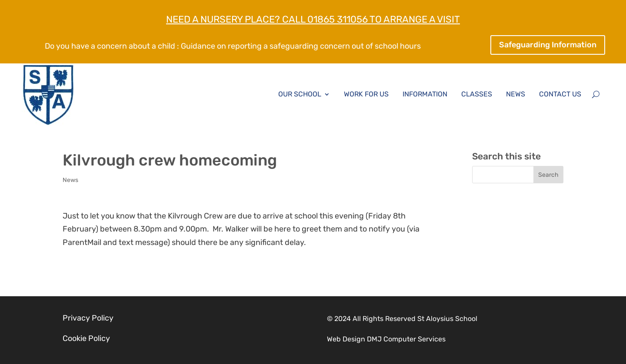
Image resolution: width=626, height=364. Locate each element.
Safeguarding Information (548, 45)
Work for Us (366, 94)
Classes (477, 94)
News (516, 94)
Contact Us (560, 94)
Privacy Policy (88, 318)
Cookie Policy (86, 338)
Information (425, 94)
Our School (300, 94)
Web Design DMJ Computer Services (386, 339)
